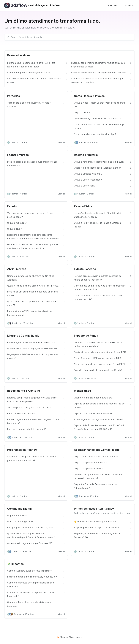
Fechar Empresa (18, 155)
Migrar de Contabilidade (23, 336)
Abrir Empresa (17, 269)
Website (113, 5)
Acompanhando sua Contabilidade (97, 450)
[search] (71, 37)
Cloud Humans (75, 637)
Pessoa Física (83, 206)
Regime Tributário (86, 155)
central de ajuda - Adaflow (32, 5)
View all (61, 143)
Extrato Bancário (85, 269)
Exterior (12, 206)
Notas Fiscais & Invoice (89, 96)
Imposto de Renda (86, 336)
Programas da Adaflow (22, 450)
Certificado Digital (19, 509)
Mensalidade (82, 391)
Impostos (18, 564)
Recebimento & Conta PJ (24, 391)
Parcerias (14, 96)
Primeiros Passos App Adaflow (94, 509)
